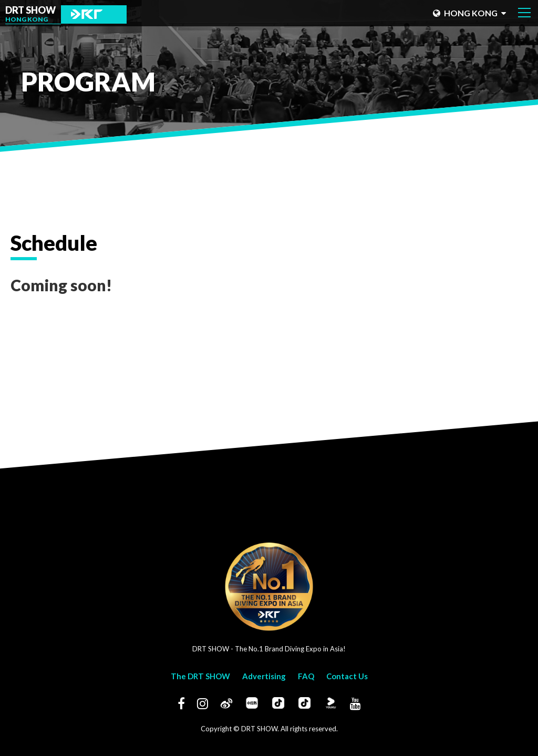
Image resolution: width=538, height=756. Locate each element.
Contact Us (347, 676)
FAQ (306, 676)
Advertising (264, 676)
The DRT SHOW (200, 676)
